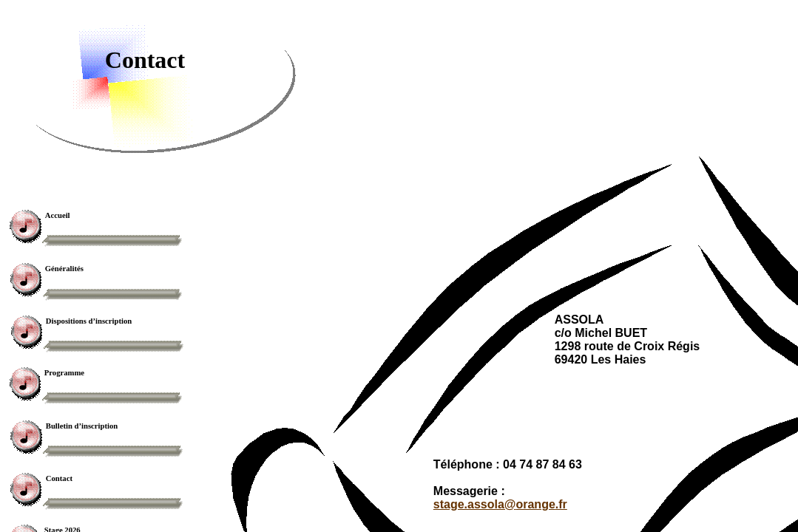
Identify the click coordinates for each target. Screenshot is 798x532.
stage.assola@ (500, 504)
